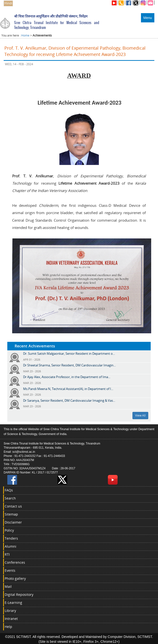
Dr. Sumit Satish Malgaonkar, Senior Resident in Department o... (69, 354)
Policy (9, 530)
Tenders (11, 538)
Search (10, 498)
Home (25, 35)
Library (10, 611)
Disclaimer (13, 522)
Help (8, 627)
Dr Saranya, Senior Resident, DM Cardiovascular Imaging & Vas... (69, 400)
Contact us (13, 506)
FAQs (9, 490)
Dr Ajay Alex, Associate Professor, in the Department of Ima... (67, 377)
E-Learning (13, 603)
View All (140, 415)
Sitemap (11, 514)
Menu (148, 18)
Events (10, 570)
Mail (8, 586)
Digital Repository (19, 594)
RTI (7, 554)
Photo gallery (15, 578)
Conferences (15, 562)
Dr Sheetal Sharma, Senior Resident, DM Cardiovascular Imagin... (69, 365)
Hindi (8, 3)
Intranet (11, 619)
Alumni (10, 546)
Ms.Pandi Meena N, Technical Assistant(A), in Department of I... (68, 389)
